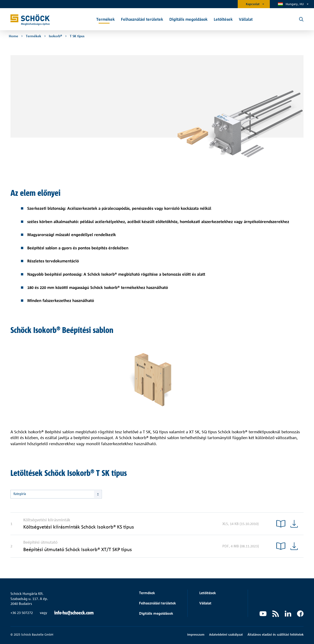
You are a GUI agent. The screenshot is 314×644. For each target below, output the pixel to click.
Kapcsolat (253, 4)
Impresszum (196, 634)
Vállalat (205, 603)
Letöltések (208, 593)
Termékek (147, 593)
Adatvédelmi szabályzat (226, 634)
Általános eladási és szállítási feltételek (276, 634)
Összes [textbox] (18, 494)
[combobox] (56, 494)
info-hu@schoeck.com (74, 613)
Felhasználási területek (157, 603)
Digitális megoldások (156, 613)
